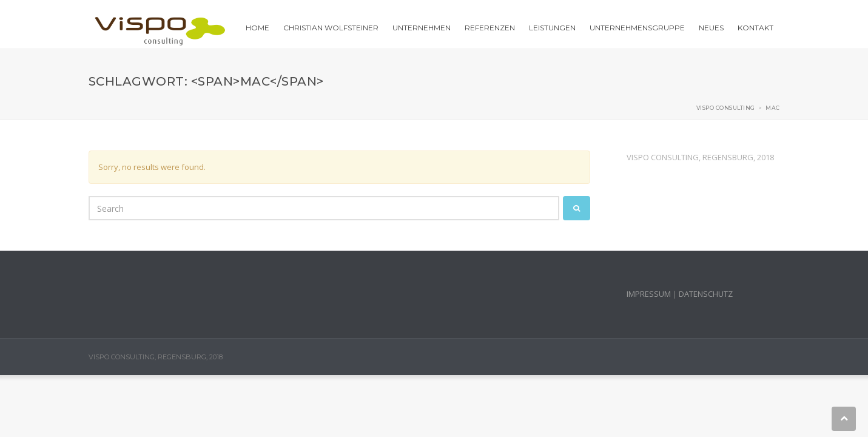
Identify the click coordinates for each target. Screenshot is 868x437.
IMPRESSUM (649, 294)
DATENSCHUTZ (706, 294)
